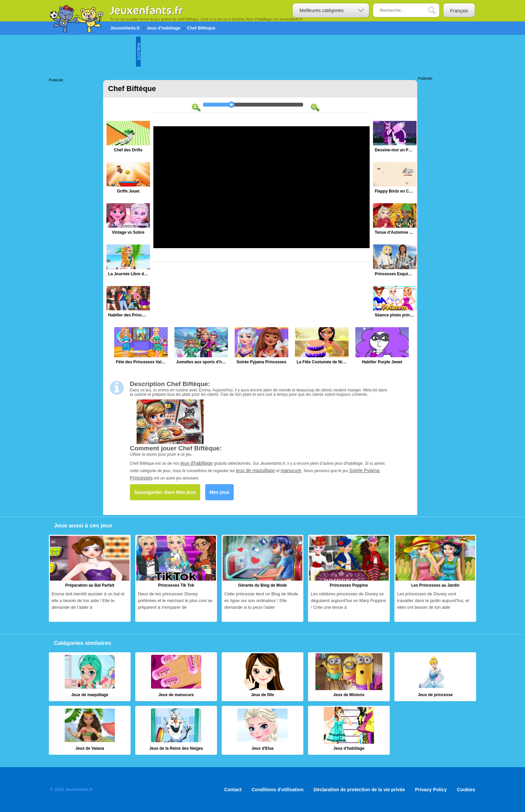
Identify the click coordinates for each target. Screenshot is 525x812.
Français (459, 11)
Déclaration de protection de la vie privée (359, 790)
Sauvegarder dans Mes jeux (165, 492)
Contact (233, 790)
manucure (291, 470)
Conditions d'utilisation (278, 790)
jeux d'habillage (197, 463)
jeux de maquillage (256, 470)
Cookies (466, 790)
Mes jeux (219, 492)
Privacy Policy (431, 790)
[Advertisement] (262, 52)
